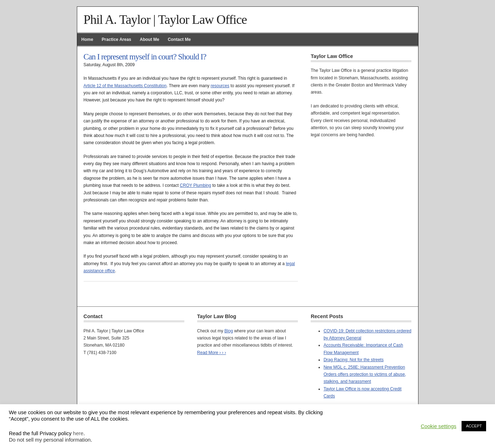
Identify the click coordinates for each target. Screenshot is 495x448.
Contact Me (179, 39)
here (78, 433)
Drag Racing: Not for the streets (354, 360)
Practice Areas (117, 39)
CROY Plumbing (195, 185)
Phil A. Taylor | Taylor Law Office (165, 20)
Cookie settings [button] (438, 426)
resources (220, 86)
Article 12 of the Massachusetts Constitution (125, 86)
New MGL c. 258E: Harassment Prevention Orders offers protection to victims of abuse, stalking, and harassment (365, 375)
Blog (229, 331)
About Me (150, 39)
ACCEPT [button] (474, 426)
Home (87, 39)
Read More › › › (212, 353)
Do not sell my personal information (50, 440)
